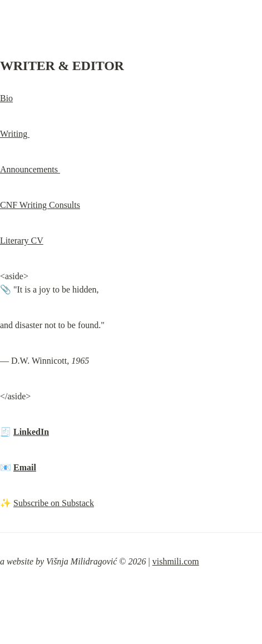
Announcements (30, 169)
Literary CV (22, 241)
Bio (6, 98)
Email (25, 467)
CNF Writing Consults (40, 205)
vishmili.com (176, 561)
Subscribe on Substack (54, 503)
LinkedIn (31, 432)
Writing (15, 134)
